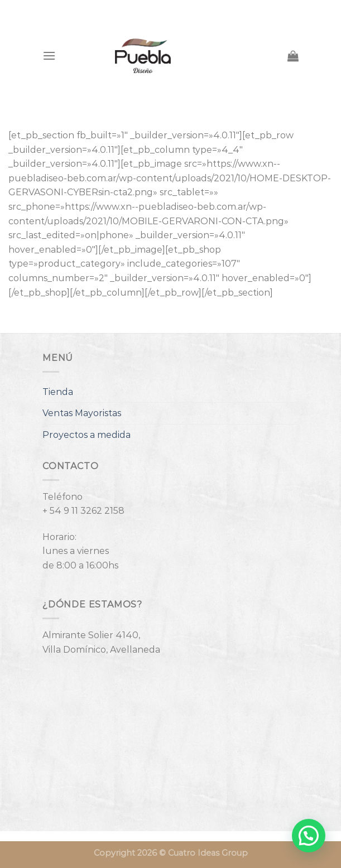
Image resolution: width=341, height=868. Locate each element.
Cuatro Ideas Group (208, 853)
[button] (309, 836)
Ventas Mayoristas (82, 413)
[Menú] (49, 56)
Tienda (58, 392)
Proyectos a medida (87, 435)
